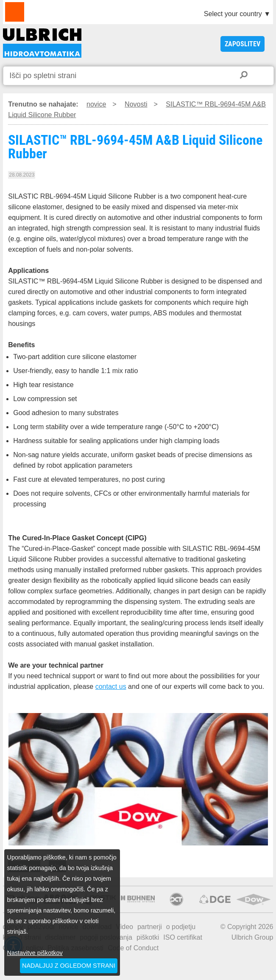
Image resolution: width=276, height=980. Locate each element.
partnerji (150, 927)
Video (124, 927)
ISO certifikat (183, 937)
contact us (111, 687)
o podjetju (181, 927)
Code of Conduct (133, 948)
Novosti (136, 104)
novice (96, 104)
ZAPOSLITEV (243, 44)
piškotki (148, 937)
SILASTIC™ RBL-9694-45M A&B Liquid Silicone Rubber (42, 43)
